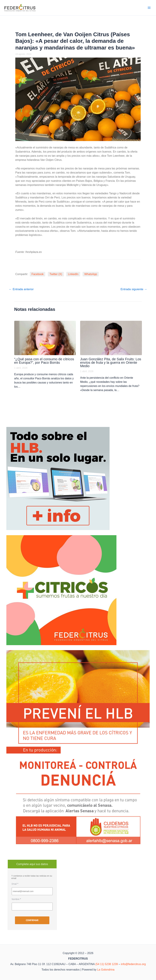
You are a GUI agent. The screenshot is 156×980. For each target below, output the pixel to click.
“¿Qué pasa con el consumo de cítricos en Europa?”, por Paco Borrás (44, 361)
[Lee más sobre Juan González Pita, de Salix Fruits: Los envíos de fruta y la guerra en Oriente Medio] (111, 338)
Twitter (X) (56, 274)
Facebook (37, 274)
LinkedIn (73, 274)
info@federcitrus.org (133, 964)
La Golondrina (106, 970)
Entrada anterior (21, 289)
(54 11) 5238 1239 (107, 964)
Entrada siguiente (134, 289)
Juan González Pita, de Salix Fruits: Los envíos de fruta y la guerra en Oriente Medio (111, 363)
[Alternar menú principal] (149, 8)
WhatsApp (91, 274)
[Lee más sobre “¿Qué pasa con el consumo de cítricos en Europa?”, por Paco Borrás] (45, 338)
